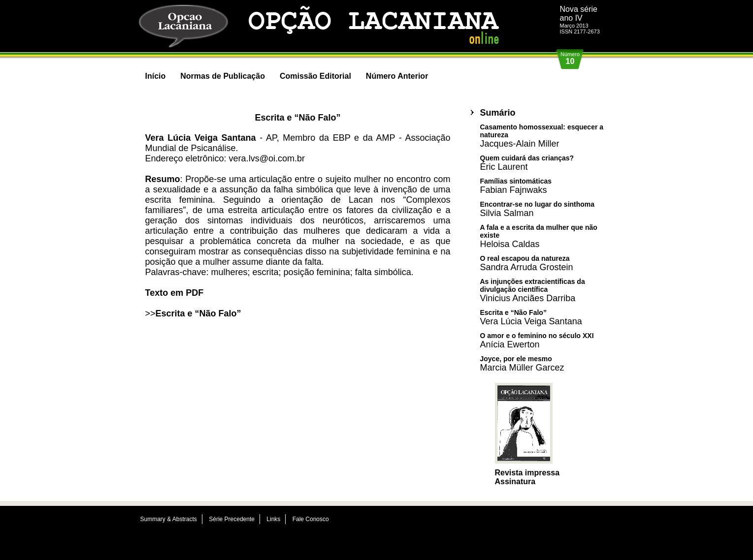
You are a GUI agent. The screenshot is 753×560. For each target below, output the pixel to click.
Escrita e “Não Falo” (198, 313)
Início (156, 76)
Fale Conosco (311, 519)
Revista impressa (527, 473)
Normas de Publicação (223, 76)
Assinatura (515, 482)
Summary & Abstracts (169, 519)
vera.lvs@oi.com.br (267, 158)
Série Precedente (232, 519)
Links (273, 519)
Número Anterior (397, 76)
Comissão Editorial (315, 76)
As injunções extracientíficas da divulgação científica (533, 290)
